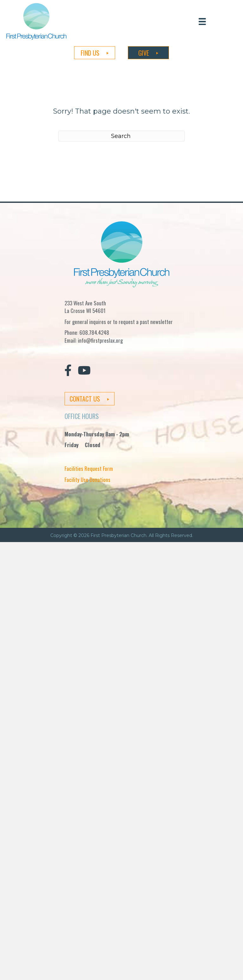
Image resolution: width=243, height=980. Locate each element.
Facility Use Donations (87, 480)
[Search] (121, 136)
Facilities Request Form (89, 468)
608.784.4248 (94, 332)
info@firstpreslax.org (100, 340)
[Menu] (202, 21)
